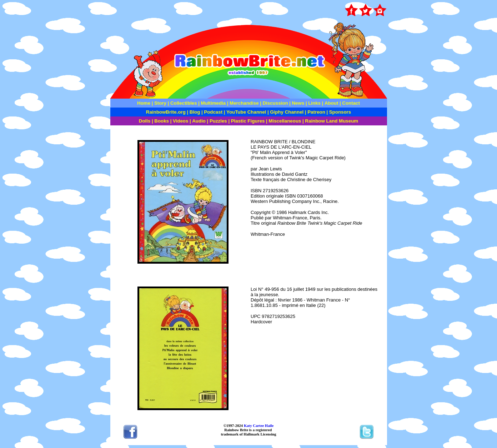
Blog (195, 112)
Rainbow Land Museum (332, 121)
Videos (180, 121)
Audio (199, 121)
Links (314, 103)
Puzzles (218, 121)
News (298, 103)
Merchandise (244, 103)
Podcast (213, 112)
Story (160, 103)
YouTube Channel (246, 112)
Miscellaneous (285, 121)
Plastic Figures (248, 121)
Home (144, 103)
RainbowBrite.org (166, 112)
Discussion (275, 103)
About (332, 103)
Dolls (145, 121)
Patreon (316, 112)
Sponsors (340, 112)
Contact (351, 103)
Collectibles (184, 103)
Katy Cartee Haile (258, 425)
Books (162, 121)
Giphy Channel (287, 112)
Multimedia (214, 103)
